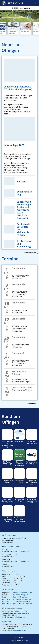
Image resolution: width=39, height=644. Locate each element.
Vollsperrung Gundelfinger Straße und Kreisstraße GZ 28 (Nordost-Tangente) (24, 210)
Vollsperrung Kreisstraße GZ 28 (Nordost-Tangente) (18, 88)
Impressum (19, 637)
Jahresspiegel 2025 (14, 145)
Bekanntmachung (24, 193)
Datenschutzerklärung (19, 641)
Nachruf (21, 181)
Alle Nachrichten (30, 253)
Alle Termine (31, 404)
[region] (19, 19)
